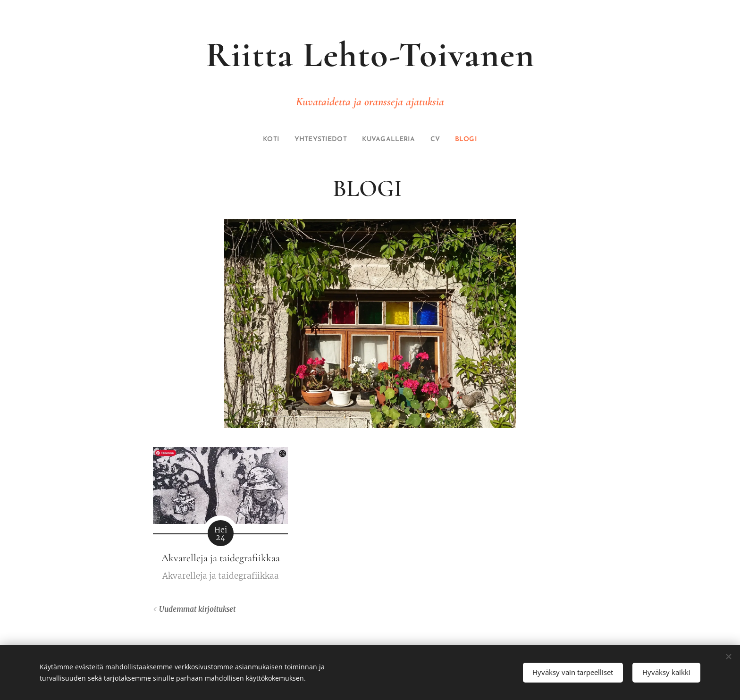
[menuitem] (262, 140)
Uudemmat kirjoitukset (197, 609)
